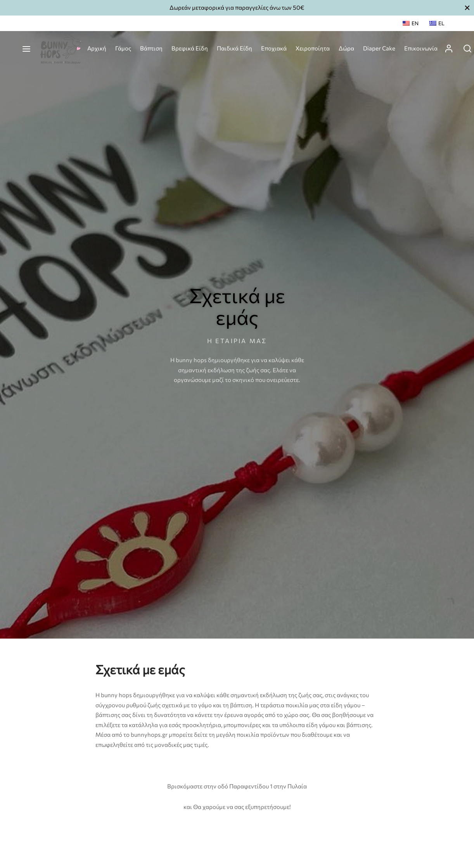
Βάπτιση (151, 48)
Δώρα (346, 48)
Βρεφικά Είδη (190, 48)
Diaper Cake (379, 48)
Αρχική (97, 48)
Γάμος (123, 48)
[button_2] (467, 8)
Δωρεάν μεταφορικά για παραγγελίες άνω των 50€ (237, 7)
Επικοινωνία (421, 48)
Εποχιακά (274, 48)
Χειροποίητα (313, 48)
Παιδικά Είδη (234, 48)
